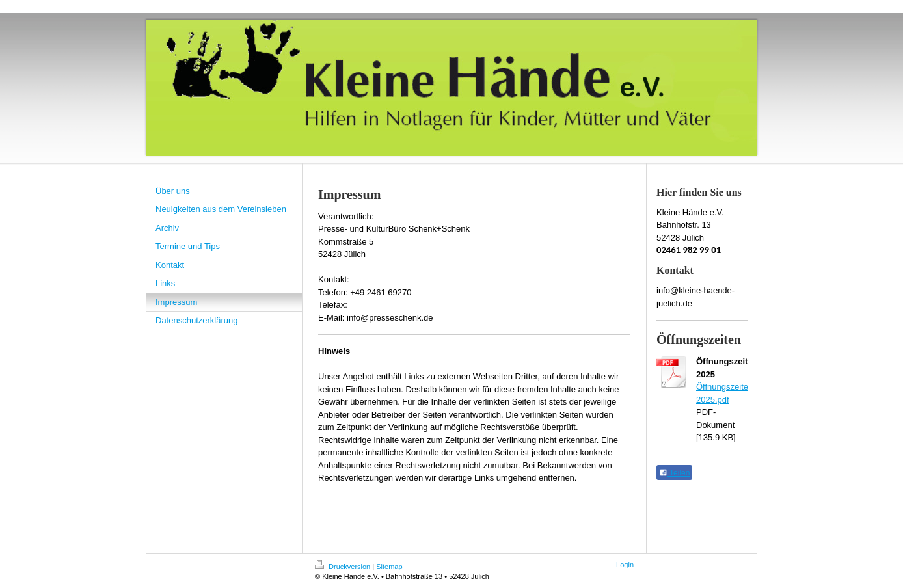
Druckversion (344, 567)
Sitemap (389, 567)
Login (625, 565)
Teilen (674, 473)
